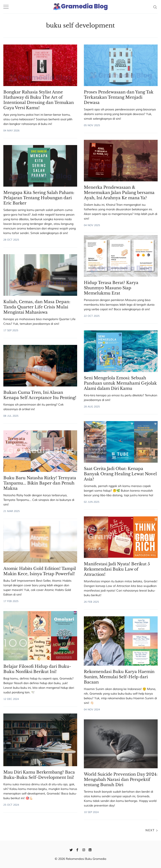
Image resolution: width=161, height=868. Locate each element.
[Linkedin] (90, 850)
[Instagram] (84, 850)
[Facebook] (77, 850)
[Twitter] (71, 850)
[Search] (155, 7)
